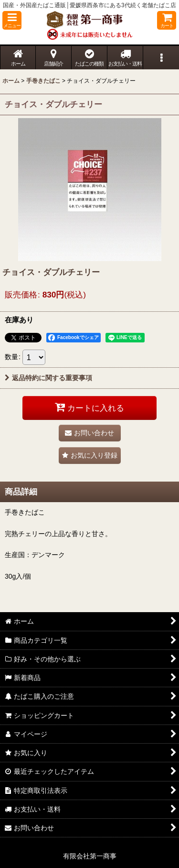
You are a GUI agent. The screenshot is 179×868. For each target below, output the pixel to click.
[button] (12, 20)
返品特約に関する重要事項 (48, 378)
